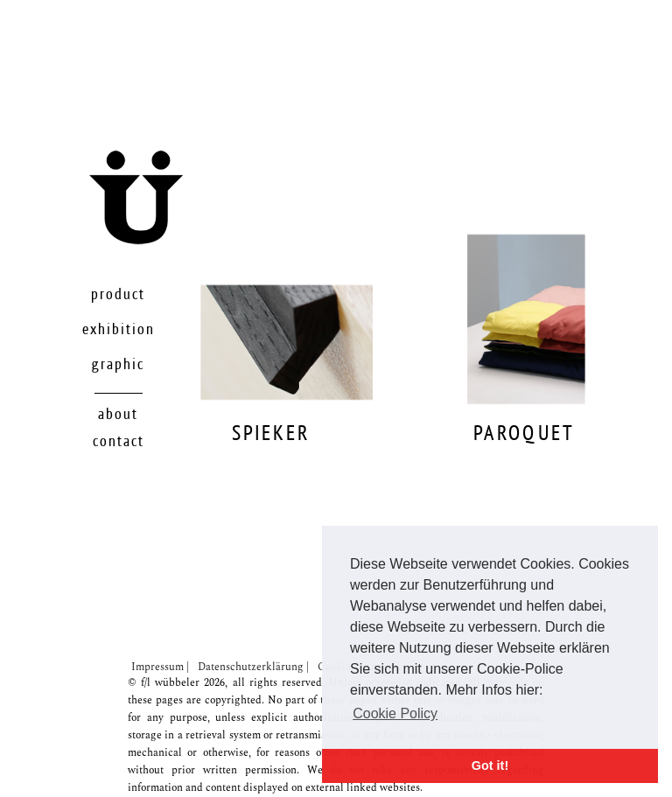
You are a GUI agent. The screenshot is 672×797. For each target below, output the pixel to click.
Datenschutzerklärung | (253, 667)
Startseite (182, 236)
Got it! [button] (490, 766)
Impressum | (160, 667)
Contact (119, 441)
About (118, 414)
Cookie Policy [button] (395, 713)
